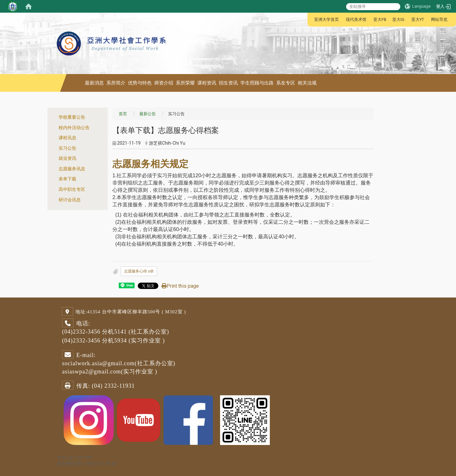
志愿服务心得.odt (139, 271)
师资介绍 (164, 83)
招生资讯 (228, 83)
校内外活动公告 (74, 128)
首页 (123, 114)
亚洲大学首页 (326, 19)
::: (311, 19)
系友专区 (286, 83)
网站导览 (439, 19)
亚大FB (380, 19)
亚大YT (418, 19)
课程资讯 (207, 83)
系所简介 (116, 83)
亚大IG (398, 19)
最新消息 (94, 83)
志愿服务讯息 (72, 169)
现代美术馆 (356, 19)
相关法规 (307, 83)
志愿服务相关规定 (150, 164)
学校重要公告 (72, 117)
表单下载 (67, 179)
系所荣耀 (185, 83)
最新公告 (148, 114)
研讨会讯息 (70, 200)
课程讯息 (67, 138)
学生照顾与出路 (257, 83)
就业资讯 (67, 158)
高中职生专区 (72, 189)
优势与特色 (140, 83)
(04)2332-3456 (81, 332)
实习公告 (67, 148)
